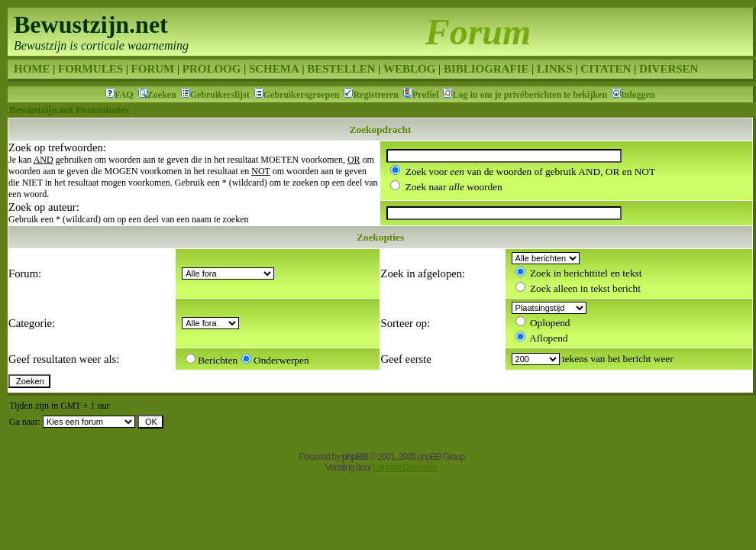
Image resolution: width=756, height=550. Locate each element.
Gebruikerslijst (220, 95)
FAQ (124, 95)
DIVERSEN (669, 69)
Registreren (376, 95)
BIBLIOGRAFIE (486, 69)
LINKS (555, 69)
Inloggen (638, 95)
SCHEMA (274, 69)
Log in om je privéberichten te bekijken (530, 95)
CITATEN (606, 69)
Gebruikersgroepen (302, 95)
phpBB (354, 457)
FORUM (153, 69)
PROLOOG (212, 69)
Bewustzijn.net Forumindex (69, 110)
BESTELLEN (341, 69)
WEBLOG (409, 69)
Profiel (425, 95)
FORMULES (90, 69)
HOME (32, 69)
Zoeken (162, 95)
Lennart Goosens (405, 467)
